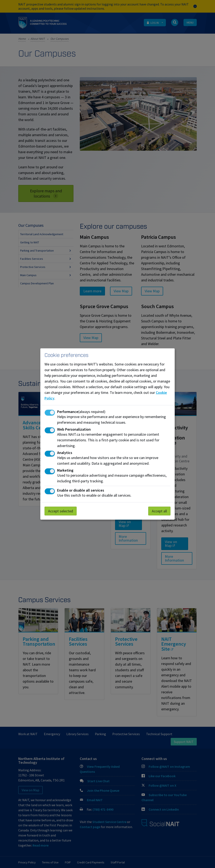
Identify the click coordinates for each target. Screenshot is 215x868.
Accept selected (61, 511)
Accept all (159, 511)
